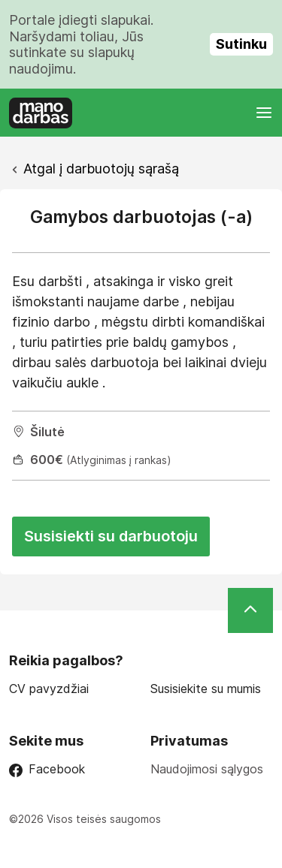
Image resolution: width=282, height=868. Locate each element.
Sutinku (241, 44)
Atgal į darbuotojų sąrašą (101, 169)
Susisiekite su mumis (206, 689)
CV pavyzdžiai (49, 689)
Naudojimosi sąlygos (207, 769)
